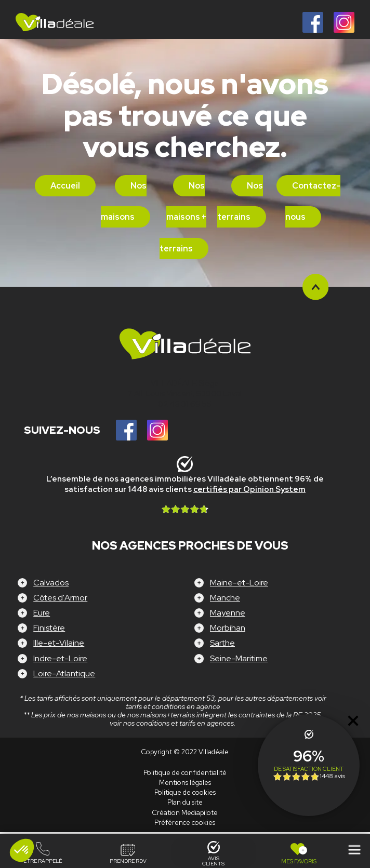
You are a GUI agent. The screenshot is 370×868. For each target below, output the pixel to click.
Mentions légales (185, 783)
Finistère (49, 628)
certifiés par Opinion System (249, 489)
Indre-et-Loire (60, 658)
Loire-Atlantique (64, 673)
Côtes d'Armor (60, 598)
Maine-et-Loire (239, 583)
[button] (22, 850)
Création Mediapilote (185, 813)
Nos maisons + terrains (183, 217)
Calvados (51, 583)
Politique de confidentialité (185, 773)
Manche (225, 598)
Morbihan (228, 628)
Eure (42, 613)
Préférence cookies (185, 823)
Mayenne (228, 613)
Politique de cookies (185, 792)
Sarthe (222, 643)
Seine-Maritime (239, 658)
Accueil (65, 186)
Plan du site (185, 802)
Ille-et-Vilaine (59, 643)
